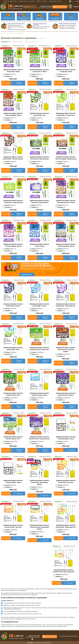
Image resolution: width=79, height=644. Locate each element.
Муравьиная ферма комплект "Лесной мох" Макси (13, 71)
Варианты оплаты (23, 1)
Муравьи (71, 18)
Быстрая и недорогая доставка (40, 24)
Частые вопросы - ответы (55, 1)
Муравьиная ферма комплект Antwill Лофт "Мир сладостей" (66, 526)
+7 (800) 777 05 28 (46, 6)
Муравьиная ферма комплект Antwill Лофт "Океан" (39, 305)
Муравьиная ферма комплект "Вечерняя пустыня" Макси (66, 202)
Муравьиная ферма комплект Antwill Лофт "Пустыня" (66, 481)
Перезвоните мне (61, 7)
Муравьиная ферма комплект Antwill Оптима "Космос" (66, 394)
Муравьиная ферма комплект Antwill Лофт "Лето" (13, 349)
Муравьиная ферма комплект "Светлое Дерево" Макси (13, 114)
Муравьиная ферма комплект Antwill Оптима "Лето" (13, 438)
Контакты (45, 1)
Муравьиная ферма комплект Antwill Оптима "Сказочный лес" (40, 438)
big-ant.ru (31, 643)
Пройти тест (27, 275)
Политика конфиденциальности (69, 636)
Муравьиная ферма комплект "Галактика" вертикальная (39, 202)
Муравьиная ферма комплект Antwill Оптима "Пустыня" (13, 526)
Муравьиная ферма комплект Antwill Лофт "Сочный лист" (66, 114)
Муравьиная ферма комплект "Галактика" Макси (66, 71)
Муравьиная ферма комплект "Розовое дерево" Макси (13, 245)
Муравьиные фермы (8, 18)
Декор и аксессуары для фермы (55, 19)
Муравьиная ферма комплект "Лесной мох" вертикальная (39, 158)
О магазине (32, 1)
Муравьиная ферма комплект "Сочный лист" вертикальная (13, 202)
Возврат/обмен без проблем (67, 24)
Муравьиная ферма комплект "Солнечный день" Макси (66, 245)
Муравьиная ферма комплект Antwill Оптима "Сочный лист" (39, 349)
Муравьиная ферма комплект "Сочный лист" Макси (39, 71)
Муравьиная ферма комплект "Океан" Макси (39, 245)
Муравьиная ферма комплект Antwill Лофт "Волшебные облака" (39, 482)
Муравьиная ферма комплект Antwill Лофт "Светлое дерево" (13, 158)
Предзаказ (72, 450)
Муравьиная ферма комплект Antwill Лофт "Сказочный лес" (66, 305)
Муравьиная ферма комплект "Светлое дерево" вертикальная (66, 158)
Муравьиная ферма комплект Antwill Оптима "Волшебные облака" (39, 527)
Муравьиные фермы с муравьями (24, 19)
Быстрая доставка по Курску (10, 1)
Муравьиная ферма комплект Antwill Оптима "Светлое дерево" (66, 350)
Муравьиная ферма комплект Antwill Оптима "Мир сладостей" (64, 571)
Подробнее (7, 83)
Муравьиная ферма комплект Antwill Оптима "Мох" (13, 394)
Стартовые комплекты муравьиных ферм (39, 19)
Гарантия (39, 1)
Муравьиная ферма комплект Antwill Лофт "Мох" (39, 114)
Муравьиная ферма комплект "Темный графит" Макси (13, 481)
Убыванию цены (17, 42)
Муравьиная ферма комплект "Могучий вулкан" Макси (66, 438)
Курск (77, 1)
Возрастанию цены (31, 42)
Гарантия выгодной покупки (16, 24)
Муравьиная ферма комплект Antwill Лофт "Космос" (13, 305)
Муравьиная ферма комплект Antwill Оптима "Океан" (39, 394)
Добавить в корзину (19, 83)
